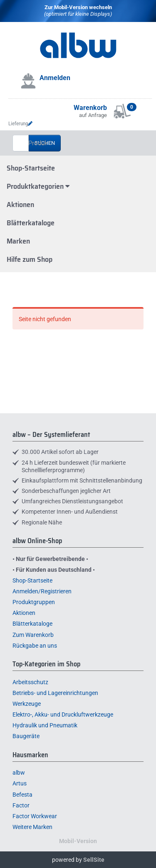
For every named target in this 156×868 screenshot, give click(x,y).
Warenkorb (90, 108)
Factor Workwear (35, 816)
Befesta (22, 795)
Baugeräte (26, 736)
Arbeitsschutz (30, 682)
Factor (21, 805)
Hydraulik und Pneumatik (45, 725)
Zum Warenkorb (33, 635)
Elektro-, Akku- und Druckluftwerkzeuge (63, 714)
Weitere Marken (32, 827)
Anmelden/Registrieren (42, 591)
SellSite (94, 860)
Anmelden (55, 78)
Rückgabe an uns (35, 646)
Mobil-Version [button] (78, 841)
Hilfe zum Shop (30, 259)
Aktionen (20, 205)
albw (19, 773)
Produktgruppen (34, 602)
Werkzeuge (27, 704)
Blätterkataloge (31, 223)
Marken (18, 241)
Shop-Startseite (31, 168)
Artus (20, 783)
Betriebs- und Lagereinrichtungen (55, 693)
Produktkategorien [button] (38, 186)
